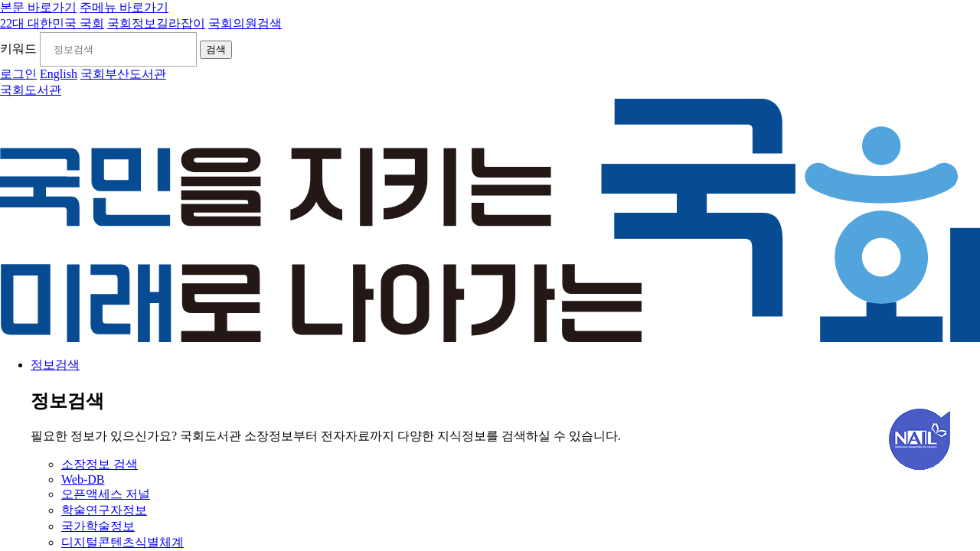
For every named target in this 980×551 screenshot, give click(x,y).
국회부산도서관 (123, 75)
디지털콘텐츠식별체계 (122, 543)
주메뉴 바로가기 (124, 7)
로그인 (18, 75)
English (59, 75)
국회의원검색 (245, 23)
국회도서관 (31, 91)
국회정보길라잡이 (156, 23)
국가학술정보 (98, 527)
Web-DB (83, 480)
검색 (217, 50)
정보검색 (55, 365)
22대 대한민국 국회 (52, 23)
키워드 (18, 49)
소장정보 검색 (100, 465)
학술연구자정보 (104, 511)
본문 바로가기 (38, 7)
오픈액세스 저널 (106, 495)
